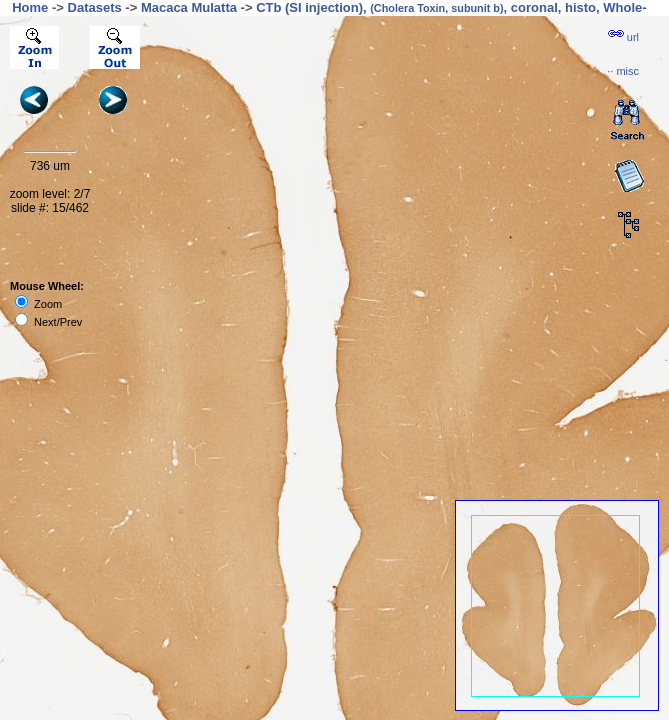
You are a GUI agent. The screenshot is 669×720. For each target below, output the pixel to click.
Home (30, 7)
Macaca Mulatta (189, 7)
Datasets (95, 7)
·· (623, 71)
